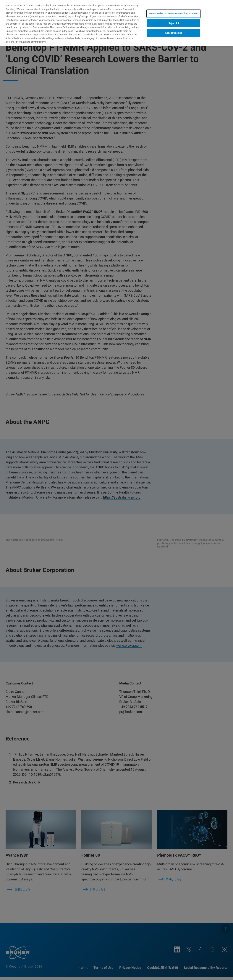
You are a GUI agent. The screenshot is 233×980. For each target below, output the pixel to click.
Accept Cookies (174, 33)
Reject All (174, 23)
